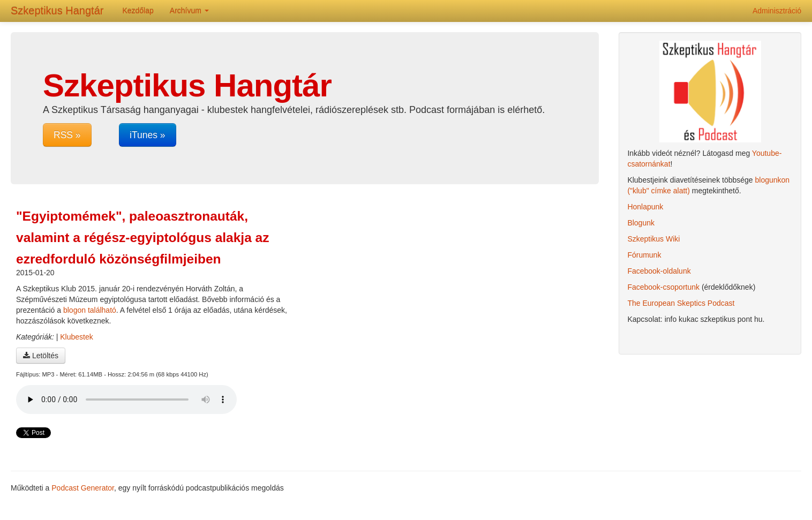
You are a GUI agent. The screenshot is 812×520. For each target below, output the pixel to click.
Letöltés (41, 356)
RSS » (67, 135)
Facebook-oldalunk (659, 271)
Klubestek (76, 337)
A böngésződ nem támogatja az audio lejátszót (126, 400)
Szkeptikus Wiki (653, 239)
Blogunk (641, 223)
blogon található (90, 310)
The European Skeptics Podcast (681, 303)
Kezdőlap (138, 11)
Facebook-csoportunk (663, 287)
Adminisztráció (777, 11)
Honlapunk (645, 207)
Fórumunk (644, 255)
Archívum (189, 11)
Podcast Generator (83, 488)
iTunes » (147, 135)
